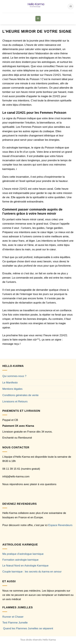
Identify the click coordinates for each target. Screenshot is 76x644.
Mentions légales (12, 389)
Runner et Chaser (13, 617)
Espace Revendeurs (60, 525)
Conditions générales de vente (20, 395)
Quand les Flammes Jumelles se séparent (28, 628)
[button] (71, 6)
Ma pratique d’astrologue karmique (23, 554)
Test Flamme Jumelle (15, 623)
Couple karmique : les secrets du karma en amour (32, 572)
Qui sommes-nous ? (14, 376)
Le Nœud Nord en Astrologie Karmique (25, 566)
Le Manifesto (10, 383)
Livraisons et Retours (15, 402)
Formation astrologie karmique (20, 560)
